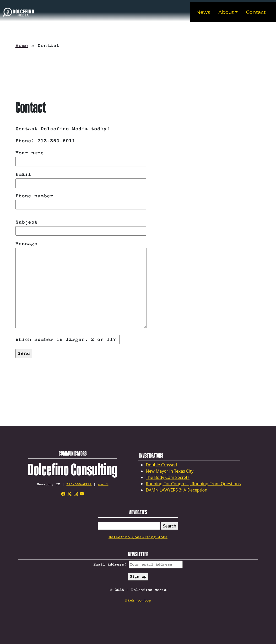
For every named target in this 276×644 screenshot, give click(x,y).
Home (22, 46)
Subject (81, 227)
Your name (81, 157)
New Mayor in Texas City (170, 471)
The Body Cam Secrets (168, 477)
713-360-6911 (79, 484)
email (103, 484)
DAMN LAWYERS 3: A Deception (177, 490)
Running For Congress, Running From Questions (193, 484)
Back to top (138, 600)
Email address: (138, 564)
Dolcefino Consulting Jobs (138, 537)
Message (81, 285)
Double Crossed (161, 465)
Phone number (81, 200)
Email (81, 179)
